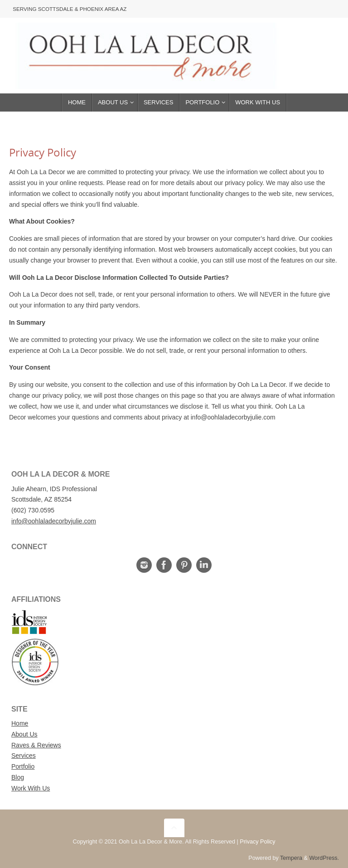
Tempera (291, 858)
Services (24, 756)
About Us (24, 734)
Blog (18, 777)
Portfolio (23, 766)
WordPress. (324, 858)
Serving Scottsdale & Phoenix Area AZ (71, 9)
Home (20, 723)
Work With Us (31, 788)
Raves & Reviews (36, 745)
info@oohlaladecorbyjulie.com (54, 521)
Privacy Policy (257, 842)
